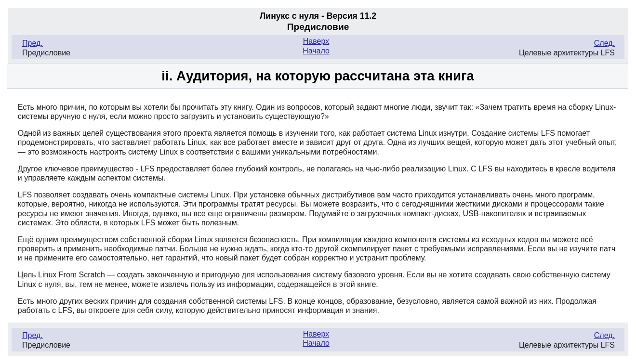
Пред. (33, 43)
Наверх (316, 41)
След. (604, 43)
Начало (316, 51)
